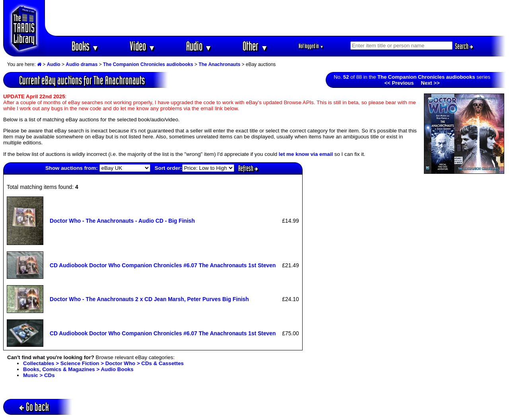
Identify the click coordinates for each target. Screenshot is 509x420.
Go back (34, 407)
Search (464, 46)
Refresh (248, 168)
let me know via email (306, 154)
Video (143, 46)
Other (255, 46)
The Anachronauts (219, 64)
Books (85, 46)
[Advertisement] (276, 18)
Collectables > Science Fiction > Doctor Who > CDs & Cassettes (103, 363)
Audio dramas (82, 64)
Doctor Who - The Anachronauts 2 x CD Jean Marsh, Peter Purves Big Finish (149, 299)
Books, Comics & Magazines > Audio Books (78, 369)
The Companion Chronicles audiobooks (148, 64)
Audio (199, 46)
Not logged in (311, 46)
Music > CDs (39, 375)
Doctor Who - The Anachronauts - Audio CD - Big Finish (122, 221)
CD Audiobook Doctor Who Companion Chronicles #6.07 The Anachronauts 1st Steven (163, 265)
